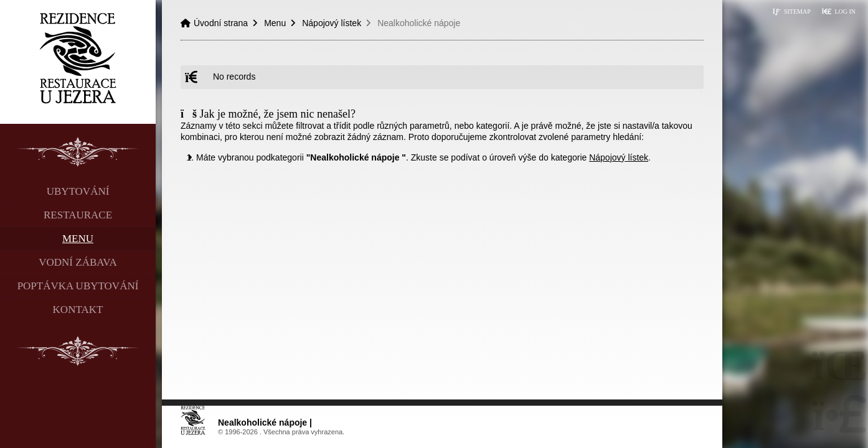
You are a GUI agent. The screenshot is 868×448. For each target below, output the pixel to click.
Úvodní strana (78, 58)
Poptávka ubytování (78, 286)
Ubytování (78, 191)
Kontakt (78, 310)
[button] (838, 12)
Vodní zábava (78, 262)
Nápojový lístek (332, 23)
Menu (78, 239)
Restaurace (78, 215)
